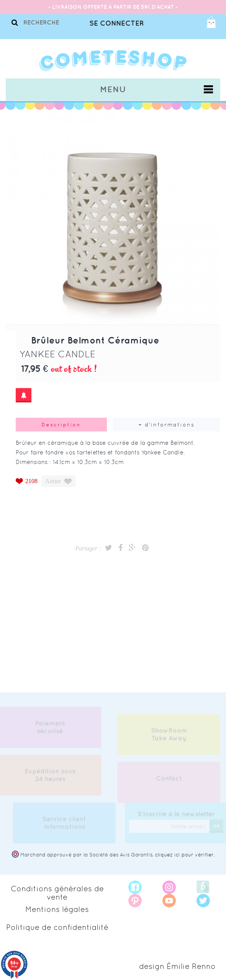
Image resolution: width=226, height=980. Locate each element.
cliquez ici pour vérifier (184, 855)
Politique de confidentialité (57, 927)
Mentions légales (57, 909)
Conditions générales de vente (57, 893)
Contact (169, 780)
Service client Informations (66, 823)
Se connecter (116, 23)
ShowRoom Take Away (169, 736)
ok (218, 825)
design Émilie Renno (177, 966)
